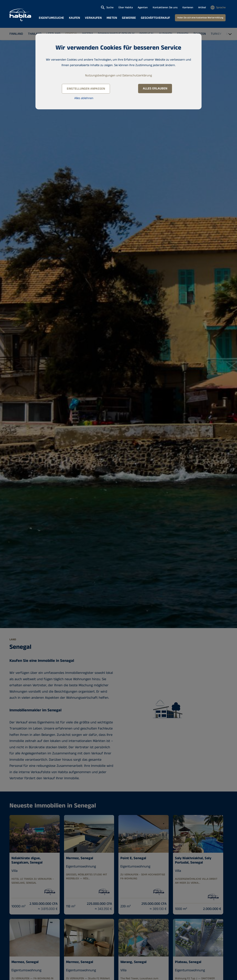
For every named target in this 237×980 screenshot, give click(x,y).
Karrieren (188, 8)
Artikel (202, 8)
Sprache (221, 8)
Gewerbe (129, 18)
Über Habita (126, 8)
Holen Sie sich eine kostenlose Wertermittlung (200, 18)
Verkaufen (93, 18)
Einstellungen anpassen (86, 89)
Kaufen (74, 18)
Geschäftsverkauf (155, 18)
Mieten (112, 18)
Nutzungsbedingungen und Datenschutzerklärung (118, 75)
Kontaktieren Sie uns (165, 8)
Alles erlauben (155, 89)
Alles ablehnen (84, 98)
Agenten (143, 8)
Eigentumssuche (51, 18)
